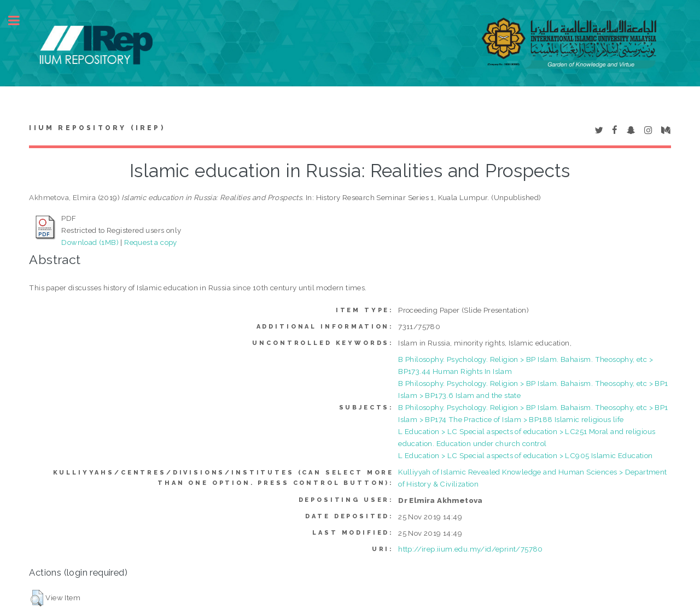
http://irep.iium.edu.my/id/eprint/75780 (471, 549)
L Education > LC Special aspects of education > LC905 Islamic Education (525, 455)
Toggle (20, 21)
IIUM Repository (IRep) (97, 128)
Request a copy (151, 242)
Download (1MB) (90, 242)
